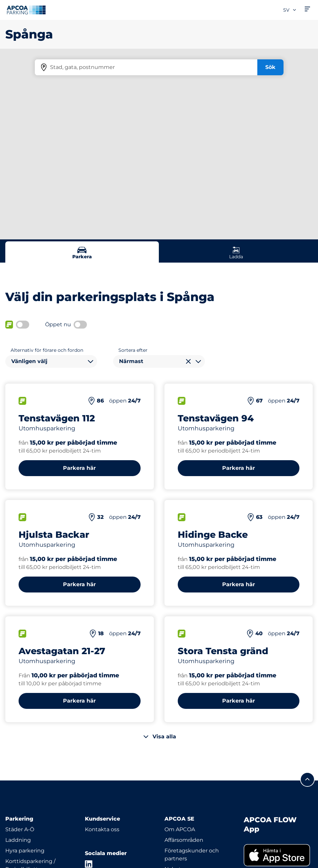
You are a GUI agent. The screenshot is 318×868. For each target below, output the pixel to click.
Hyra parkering (25, 851)
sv (290, 10)
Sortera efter (133, 350)
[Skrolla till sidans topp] (307, 779)
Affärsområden (184, 840)
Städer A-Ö (20, 829)
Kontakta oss (102, 829)
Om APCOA (180, 829)
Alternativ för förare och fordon (47, 350)
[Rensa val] (188, 361)
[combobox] (51, 361)
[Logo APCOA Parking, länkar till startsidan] (26, 10)
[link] (278, 855)
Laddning (18, 840)
